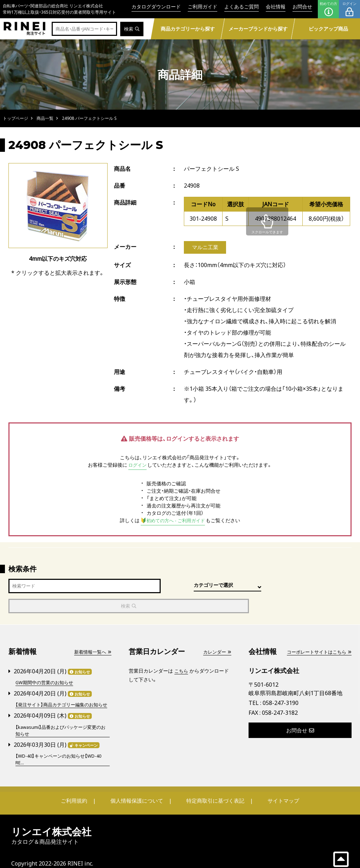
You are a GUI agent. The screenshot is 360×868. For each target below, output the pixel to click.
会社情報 (276, 7)
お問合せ (302, 7)
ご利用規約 (81, 789)
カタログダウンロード (156, 7)
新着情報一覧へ (91, 633)
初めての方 (328, 9)
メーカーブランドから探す (258, 29)
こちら (182, 652)
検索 (131, 29)
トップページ (15, 118)
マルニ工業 (205, 248)
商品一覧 (45, 118)
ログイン (349, 9)
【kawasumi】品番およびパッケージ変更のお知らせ (61, 718)
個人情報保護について (139, 789)
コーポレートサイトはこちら (317, 633)
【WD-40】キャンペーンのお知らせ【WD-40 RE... (62, 747)
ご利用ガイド (202, 7)
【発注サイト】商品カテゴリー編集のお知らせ (62, 689)
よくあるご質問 (242, 7)
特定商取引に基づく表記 (213, 789)
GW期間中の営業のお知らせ (47, 664)
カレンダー (216, 633)
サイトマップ (277, 789)
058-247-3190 (281, 684)
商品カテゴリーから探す (188, 29)
